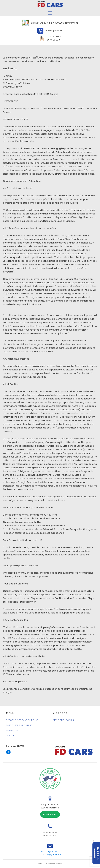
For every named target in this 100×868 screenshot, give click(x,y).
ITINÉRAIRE (50, 814)
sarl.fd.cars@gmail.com (50, 855)
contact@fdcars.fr (50, 852)
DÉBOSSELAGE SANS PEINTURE (22, 720)
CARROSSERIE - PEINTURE (19, 725)
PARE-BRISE (12, 730)
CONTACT (11, 735)
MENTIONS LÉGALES (63, 720)
